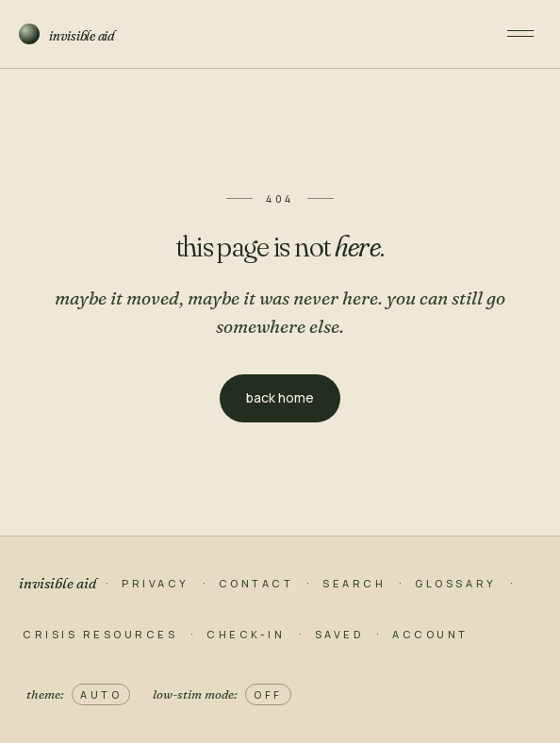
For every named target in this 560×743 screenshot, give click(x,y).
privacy (156, 583)
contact (256, 583)
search (354, 583)
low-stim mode (222, 695)
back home (280, 397)
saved (339, 634)
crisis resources (100, 634)
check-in (246, 634)
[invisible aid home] (250, 34)
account (430, 634)
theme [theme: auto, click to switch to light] (78, 695)
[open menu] (520, 34)
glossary (455, 583)
